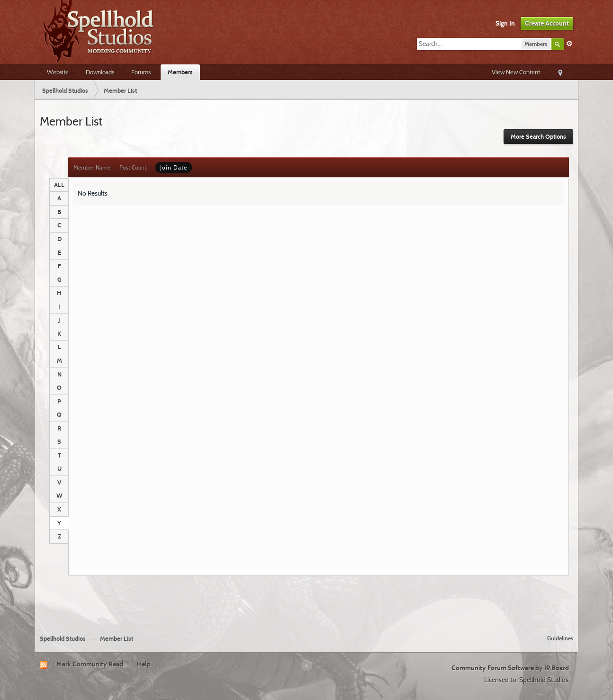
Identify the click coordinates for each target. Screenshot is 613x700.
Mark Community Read (90, 664)
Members (180, 72)
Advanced (569, 44)
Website (58, 72)
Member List (117, 639)
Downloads (100, 72)
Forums (141, 72)
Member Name (92, 167)
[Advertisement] (306, 601)
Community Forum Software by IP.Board (510, 668)
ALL (59, 185)
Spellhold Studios (63, 639)
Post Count (133, 167)
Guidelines (560, 638)
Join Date (174, 167)
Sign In (505, 23)
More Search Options (538, 137)
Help (144, 664)
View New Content (516, 72)
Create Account (547, 23)
